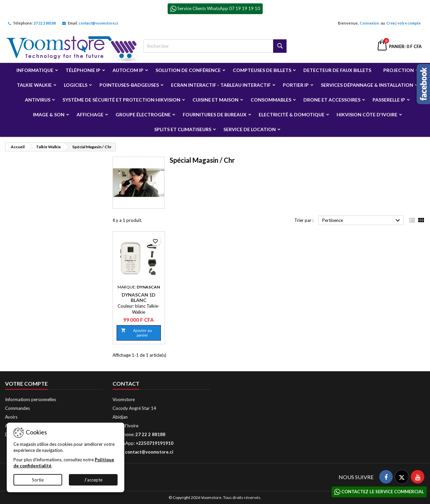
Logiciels (76, 85)
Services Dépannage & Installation (367, 85)
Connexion (370, 23)
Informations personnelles (31, 399)
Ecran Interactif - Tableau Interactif (221, 85)
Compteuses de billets (262, 70)
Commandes (17, 408)
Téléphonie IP (83, 70)
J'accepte (93, 480)
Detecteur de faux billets (337, 70)
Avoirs (11, 417)
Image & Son (49, 114)
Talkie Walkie (34, 85)
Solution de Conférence (188, 70)
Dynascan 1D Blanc (139, 297)
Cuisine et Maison (216, 100)
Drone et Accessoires (332, 100)
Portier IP (296, 85)
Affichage (90, 114)
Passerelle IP (389, 100)
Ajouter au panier (136, 333)
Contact (126, 383)
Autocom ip (128, 70)
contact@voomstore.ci (98, 23)
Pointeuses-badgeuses (129, 85)
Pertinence (362, 221)
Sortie (38, 480)
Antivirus (38, 100)
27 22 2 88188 (45, 23)
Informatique (35, 70)
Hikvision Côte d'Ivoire (367, 114)
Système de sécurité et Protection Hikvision (121, 100)
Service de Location (250, 129)
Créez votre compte (403, 23)
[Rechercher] (215, 46)
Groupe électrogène (143, 114)
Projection (399, 70)
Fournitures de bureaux (215, 114)
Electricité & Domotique (292, 114)
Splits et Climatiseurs (183, 129)
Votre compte (26, 383)
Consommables (271, 100)
